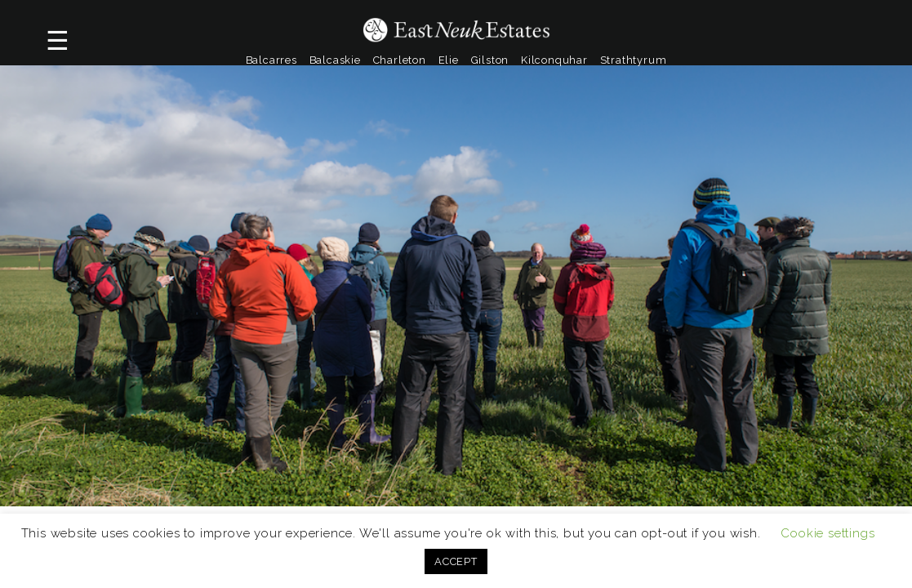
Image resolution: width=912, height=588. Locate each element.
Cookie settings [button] (827, 533)
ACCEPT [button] (456, 561)
